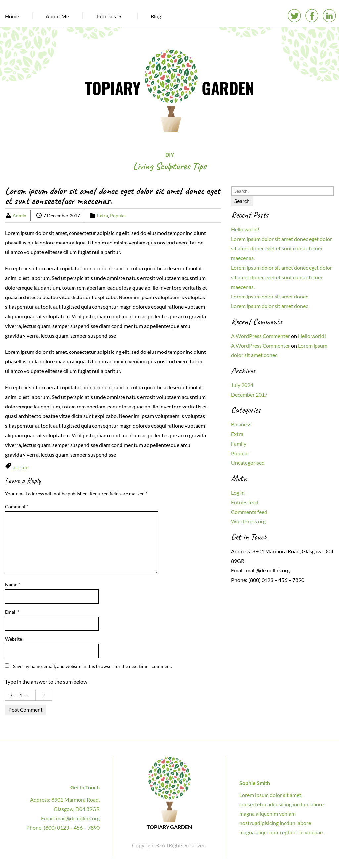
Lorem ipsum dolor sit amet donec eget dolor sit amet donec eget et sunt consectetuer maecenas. (282, 248)
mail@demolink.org (268, 570)
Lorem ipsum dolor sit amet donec (269, 296)
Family (239, 443)
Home (12, 16)
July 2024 (242, 385)
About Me (57, 16)
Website (13, 639)
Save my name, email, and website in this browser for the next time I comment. (93, 666)
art (16, 467)
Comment (17, 506)
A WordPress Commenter (261, 336)
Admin (20, 216)
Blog (156, 16)
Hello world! (245, 229)
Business (241, 424)
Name (13, 585)
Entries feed (245, 502)
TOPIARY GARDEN (170, 88)
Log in (238, 492)
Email (12, 612)
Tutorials (106, 16)
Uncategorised (248, 463)
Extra (102, 216)
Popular (118, 216)
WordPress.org (248, 521)
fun (25, 467)
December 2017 (249, 394)
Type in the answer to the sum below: (47, 682)
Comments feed (249, 512)
